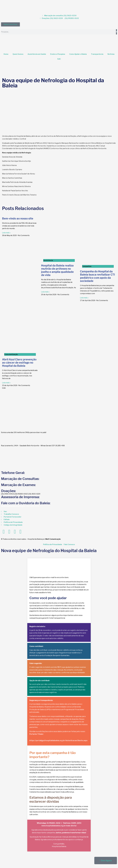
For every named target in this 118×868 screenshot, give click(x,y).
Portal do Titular (36, 734)
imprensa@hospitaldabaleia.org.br (15, 500)
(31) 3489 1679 (33, 506)
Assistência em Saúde (37, 54)
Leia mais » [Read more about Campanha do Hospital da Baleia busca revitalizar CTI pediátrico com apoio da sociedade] (84, 298)
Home (6, 54)
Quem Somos (18, 54)
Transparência (97, 54)
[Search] (116, 32)
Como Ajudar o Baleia (78, 54)
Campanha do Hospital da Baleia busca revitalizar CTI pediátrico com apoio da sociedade (97, 276)
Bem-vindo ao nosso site (18, 219)
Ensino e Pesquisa (58, 54)
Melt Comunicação (53, 539)
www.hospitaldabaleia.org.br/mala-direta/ (59, 826)
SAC (59, 59)
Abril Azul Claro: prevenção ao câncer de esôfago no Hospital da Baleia (19, 363)
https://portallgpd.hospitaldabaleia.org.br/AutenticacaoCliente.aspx (58, 741)
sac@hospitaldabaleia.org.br (13, 506)
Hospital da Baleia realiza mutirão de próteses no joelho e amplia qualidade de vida (57, 270)
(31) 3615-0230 (8, 482)
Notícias (111, 54)
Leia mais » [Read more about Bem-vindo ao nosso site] (6, 233)
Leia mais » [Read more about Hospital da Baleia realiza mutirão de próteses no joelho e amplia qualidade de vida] (45, 292)
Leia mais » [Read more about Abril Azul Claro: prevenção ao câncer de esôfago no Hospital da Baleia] (6, 383)
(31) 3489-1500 (8, 476)
